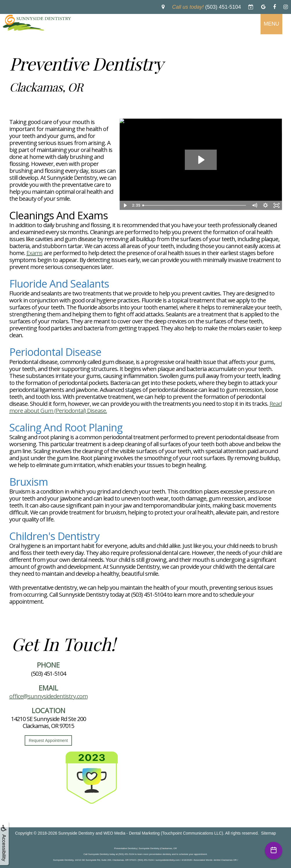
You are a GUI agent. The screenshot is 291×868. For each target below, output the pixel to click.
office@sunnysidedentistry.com (48, 696)
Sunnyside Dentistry (76, 833)
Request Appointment (48, 740)
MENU (271, 24)
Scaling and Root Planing (66, 427)
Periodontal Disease (55, 352)
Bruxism (29, 482)
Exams (35, 253)
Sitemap (269, 833)
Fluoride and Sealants (59, 284)
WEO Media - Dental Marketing (132, 833)
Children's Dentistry (54, 536)
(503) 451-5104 (48, 674)
